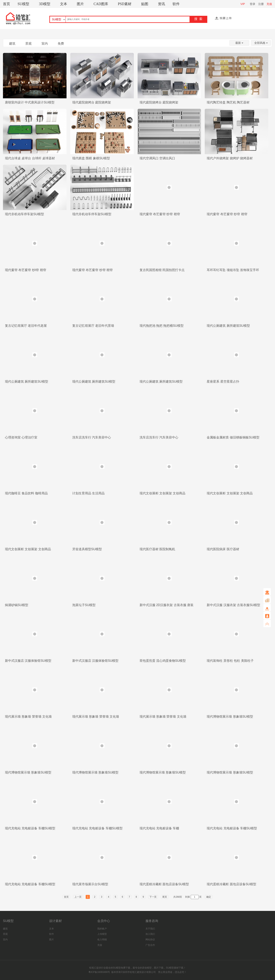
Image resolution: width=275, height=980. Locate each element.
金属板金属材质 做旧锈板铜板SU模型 (233, 437)
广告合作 (150, 945)
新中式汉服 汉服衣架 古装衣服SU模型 (233, 605)
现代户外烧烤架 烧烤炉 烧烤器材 (230, 158)
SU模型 (23, 4)
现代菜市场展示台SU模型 (90, 884)
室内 (45, 44)
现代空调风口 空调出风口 (157, 158)
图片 (80, 4)
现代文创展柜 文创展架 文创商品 (163, 493)
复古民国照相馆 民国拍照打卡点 (162, 270)
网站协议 (150, 940)
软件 (176, 4)
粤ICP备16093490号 (99, 972)
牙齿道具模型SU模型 (87, 549)
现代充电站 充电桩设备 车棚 (159, 828)
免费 (61, 44)
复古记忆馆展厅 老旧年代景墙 (93, 326)
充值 (269, 4)
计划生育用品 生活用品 (88, 493)
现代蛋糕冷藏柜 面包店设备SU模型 (164, 884)
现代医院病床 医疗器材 (223, 549)
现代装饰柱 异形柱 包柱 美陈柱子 (230, 661)
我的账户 (102, 929)
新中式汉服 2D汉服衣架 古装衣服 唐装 (167, 605)
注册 (261, 4)
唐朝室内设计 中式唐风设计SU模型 (30, 102)
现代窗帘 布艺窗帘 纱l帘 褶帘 (26, 270)
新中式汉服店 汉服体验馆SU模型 (28, 661)
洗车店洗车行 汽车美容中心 (92, 437)
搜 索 (198, 19)
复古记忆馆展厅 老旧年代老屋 (26, 326)
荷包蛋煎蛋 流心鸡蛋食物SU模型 (163, 661)
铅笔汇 (93, 968)
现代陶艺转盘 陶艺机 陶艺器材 (228, 102)
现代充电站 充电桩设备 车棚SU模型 (30, 828)
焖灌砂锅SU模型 (17, 605)
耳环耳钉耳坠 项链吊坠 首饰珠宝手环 (233, 270)
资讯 (161, 4)
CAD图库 (101, 4)
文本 (64, 4)
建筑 (12, 44)
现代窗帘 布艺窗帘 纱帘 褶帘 (160, 214)
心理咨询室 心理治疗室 (21, 437)
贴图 (145, 4)
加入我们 (150, 934)
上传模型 (102, 934)
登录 (252, 4)
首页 (7, 4)
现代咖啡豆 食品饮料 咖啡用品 (26, 493)
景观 (28, 44)
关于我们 (150, 929)
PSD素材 (125, 4)
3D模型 (45, 4)
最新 (239, 43)
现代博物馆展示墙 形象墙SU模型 (230, 717)
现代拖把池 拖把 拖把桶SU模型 (162, 326)
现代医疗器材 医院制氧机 (157, 549)
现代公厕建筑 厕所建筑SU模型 (228, 326)
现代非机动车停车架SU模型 (24, 214)
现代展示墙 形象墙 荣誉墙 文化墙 (28, 717)
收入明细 (102, 940)
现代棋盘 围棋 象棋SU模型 (91, 158)
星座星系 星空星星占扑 (223, 382)
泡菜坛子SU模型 (84, 605)
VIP (243, 4)
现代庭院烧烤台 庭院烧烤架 (92, 102)
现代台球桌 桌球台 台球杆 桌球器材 (30, 158)
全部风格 (261, 43)
